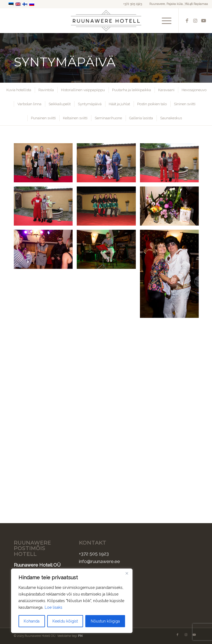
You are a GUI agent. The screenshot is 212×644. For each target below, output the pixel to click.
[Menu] (164, 21)
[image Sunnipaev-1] (45, 165)
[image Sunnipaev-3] (171, 165)
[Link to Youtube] (204, 21)
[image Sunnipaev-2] (108, 165)
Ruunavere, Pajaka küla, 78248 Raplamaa (179, 4)
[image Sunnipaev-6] (108, 208)
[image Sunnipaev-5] (45, 208)
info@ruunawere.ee (100, 561)
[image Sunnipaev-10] (171, 276)
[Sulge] (127, 573)
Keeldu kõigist (65, 621)
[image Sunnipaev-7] (171, 208)
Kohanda (32, 621)
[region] (72, 601)
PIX (80, 636)
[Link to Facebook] (187, 21)
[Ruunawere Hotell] (106, 21)
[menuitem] (164, 21)
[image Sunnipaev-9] (108, 251)
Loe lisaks (54, 607)
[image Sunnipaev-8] (45, 251)
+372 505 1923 (132, 4)
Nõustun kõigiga (105, 621)
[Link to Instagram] (195, 21)
